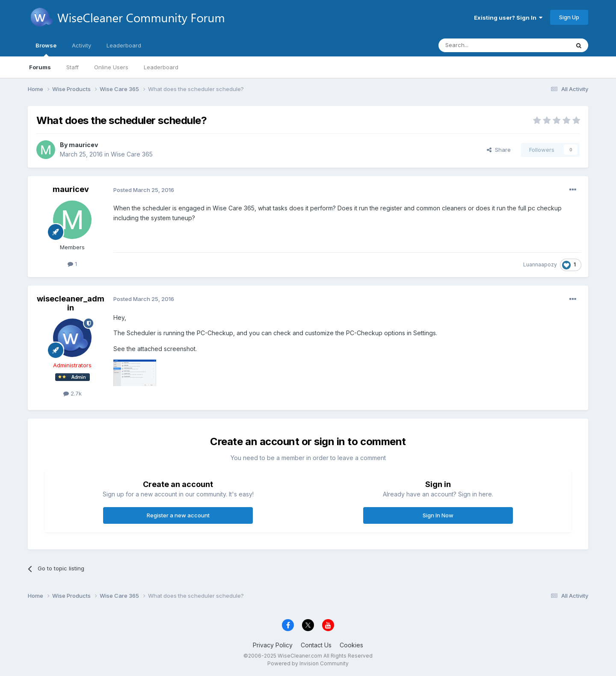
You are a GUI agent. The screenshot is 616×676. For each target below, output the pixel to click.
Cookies (351, 645)
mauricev (83, 145)
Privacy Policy (273, 645)
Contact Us (316, 645)
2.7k (73, 393)
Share (499, 150)
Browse (46, 49)
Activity (81, 45)
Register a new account (178, 515)
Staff (73, 67)
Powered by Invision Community (308, 663)
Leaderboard (161, 67)
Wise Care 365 (132, 154)
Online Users (111, 67)
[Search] (482, 45)
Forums (40, 67)
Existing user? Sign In (508, 18)
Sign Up (569, 17)
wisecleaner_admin (71, 303)
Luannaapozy (540, 264)
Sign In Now (438, 515)
